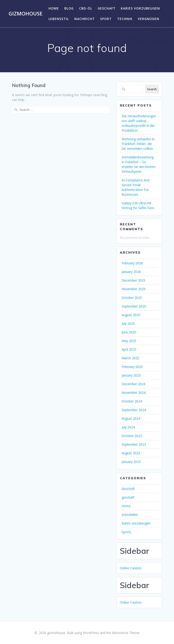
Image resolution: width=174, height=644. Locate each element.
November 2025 (134, 289)
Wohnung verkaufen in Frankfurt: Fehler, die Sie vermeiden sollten (138, 144)
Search (152, 89)
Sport (106, 19)
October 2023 (132, 436)
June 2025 (129, 332)
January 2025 (131, 375)
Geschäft (128, 489)
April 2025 (129, 349)
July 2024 (128, 427)
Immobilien (130, 515)
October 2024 (132, 401)
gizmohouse (25, 14)
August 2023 (131, 453)
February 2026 (132, 263)
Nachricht (85, 19)
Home (54, 8)
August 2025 (131, 315)
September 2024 (134, 410)
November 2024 (134, 393)
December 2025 (133, 280)
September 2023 (134, 444)
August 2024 (131, 418)
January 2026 (131, 272)
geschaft (107, 8)
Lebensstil (59, 19)
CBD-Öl (86, 8)
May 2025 (129, 341)
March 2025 (130, 358)
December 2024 (133, 384)
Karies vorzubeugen (140, 8)
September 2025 (134, 306)
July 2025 (128, 323)
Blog (69, 8)
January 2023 (131, 462)
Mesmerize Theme (126, 633)
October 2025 (132, 298)
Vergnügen (149, 19)
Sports (126, 532)
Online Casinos (131, 568)
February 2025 (132, 367)
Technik (125, 19)
